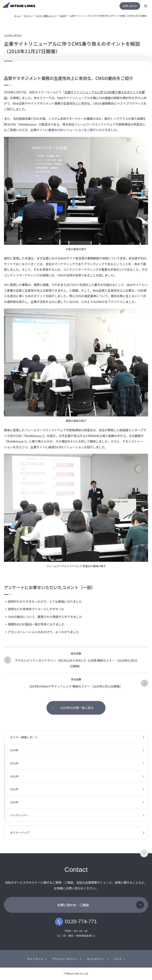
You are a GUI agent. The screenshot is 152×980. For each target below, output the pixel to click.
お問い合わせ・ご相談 (73, 905)
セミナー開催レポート (46, 16)
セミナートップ (20, 832)
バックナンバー (19, 815)
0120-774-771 (76, 922)
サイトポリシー (96, 959)
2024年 (14, 750)
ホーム (17, 16)
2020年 (14, 802)
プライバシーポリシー (65, 959)
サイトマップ (35, 959)
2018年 (63, 16)
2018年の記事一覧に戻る (77, 708)
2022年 (14, 776)
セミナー (28, 16)
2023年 (14, 763)
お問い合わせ (130, 6)
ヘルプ (118, 959)
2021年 (14, 789)
